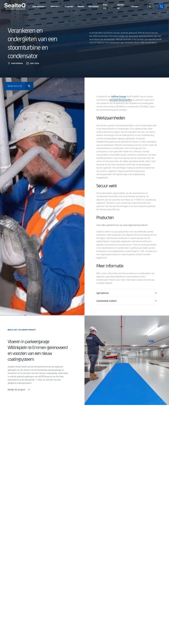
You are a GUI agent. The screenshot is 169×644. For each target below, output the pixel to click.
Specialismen (39, 6)
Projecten (69, 6)
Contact (136, 6)
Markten (56, 6)
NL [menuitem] (150, 6)
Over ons (108, 6)
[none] (151, 7)
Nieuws (81, 6)
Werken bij (121, 6)
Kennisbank (94, 6)
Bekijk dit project (19, 390)
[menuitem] (151, 7)
